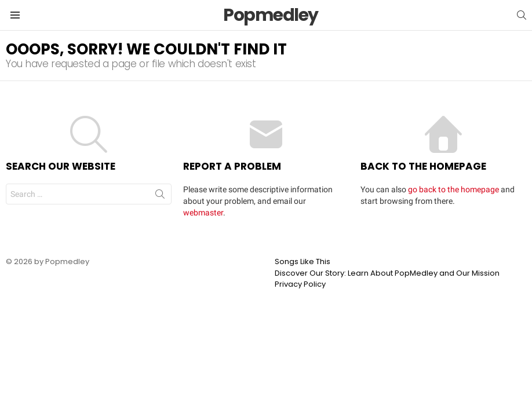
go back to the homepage (453, 189)
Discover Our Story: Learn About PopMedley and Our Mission (387, 273)
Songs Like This (303, 262)
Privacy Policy (300, 284)
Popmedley (271, 15)
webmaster (203, 213)
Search (160, 196)
